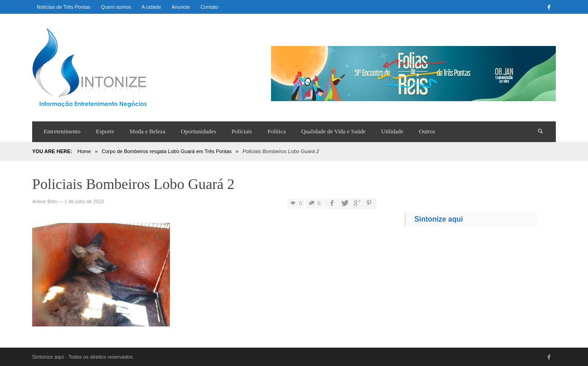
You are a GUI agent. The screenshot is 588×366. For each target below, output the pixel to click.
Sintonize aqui (439, 219)
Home (84, 151)
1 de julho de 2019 (84, 202)
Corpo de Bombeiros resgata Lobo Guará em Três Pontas (167, 151)
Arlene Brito (45, 202)
